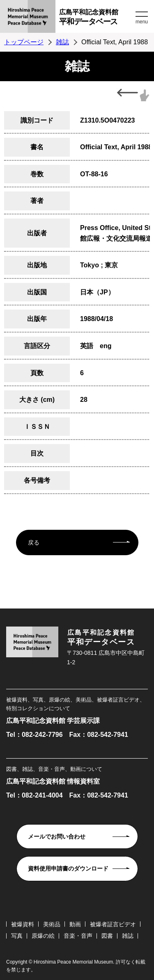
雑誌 (62, 42)
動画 (75, 924)
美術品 (52, 924)
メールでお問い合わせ (57, 836)
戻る (34, 542)
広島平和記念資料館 (96, 18)
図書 (107, 936)
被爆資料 (23, 924)
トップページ (24, 42)
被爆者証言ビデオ (113, 924)
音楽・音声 (78, 936)
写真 (17, 936)
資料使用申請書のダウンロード (68, 868)
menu (142, 22)
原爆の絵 (43, 936)
